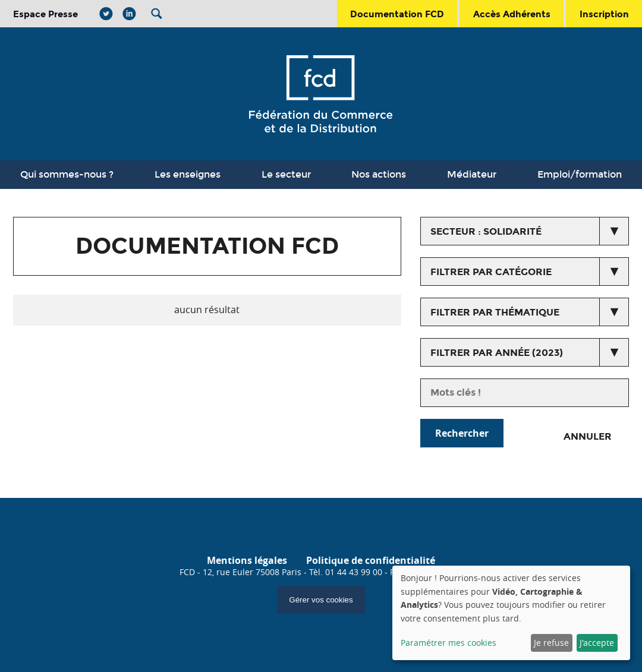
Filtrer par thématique (495, 312)
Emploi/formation (580, 174)
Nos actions (379, 174)
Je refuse (551, 643)
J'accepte (597, 643)
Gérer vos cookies (321, 600)
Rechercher (462, 433)
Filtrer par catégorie (491, 272)
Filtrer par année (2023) (497, 353)
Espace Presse (45, 14)
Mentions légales (247, 560)
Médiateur (472, 174)
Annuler (588, 436)
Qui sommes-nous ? (67, 174)
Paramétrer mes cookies (449, 643)
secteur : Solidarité (486, 231)
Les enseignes (188, 174)
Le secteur (286, 174)
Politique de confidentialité (371, 560)
